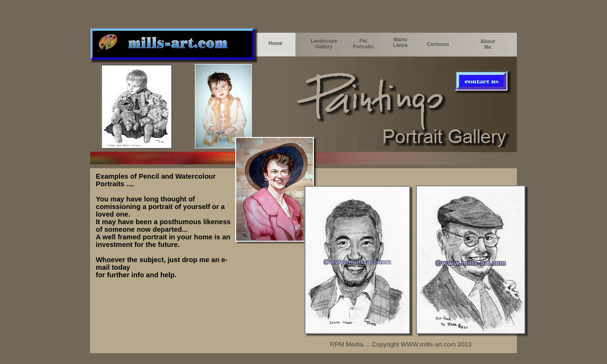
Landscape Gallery (324, 44)
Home (276, 43)
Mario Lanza (400, 42)
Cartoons (438, 44)
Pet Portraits (363, 44)
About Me (488, 44)
